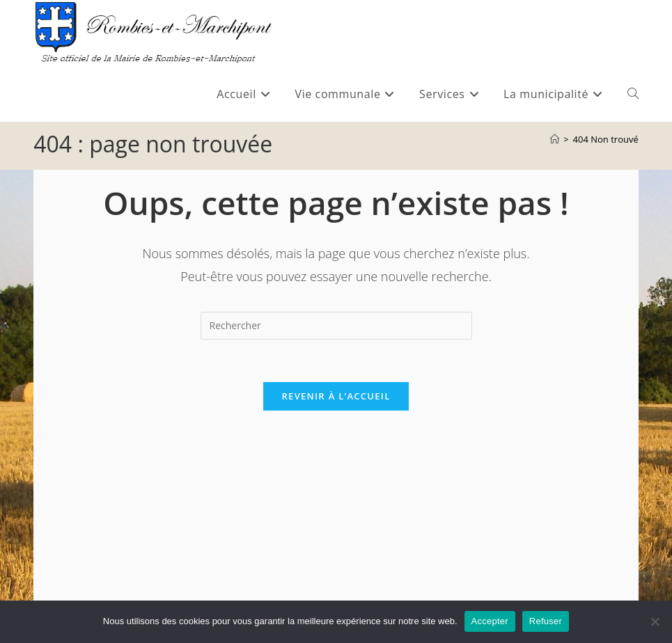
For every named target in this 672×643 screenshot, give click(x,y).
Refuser (546, 621)
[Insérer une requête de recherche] (336, 326)
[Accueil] (555, 139)
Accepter (490, 621)
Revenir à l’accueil (336, 396)
